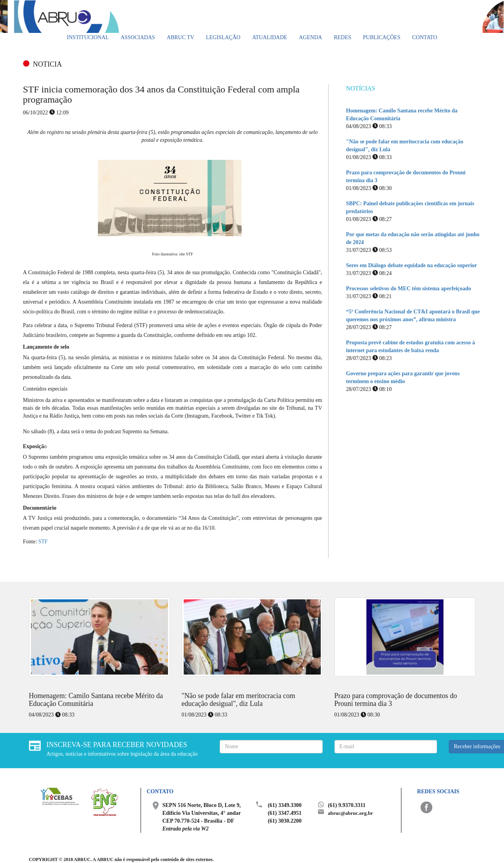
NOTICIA (47, 64)
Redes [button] (342, 37)
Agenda (310, 37)
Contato (425, 37)
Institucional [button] (88, 37)
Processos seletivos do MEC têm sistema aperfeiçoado (409, 289)
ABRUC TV (181, 37)
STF (43, 542)
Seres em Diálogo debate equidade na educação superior (412, 265)
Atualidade (270, 37)
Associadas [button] (138, 37)
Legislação (223, 37)
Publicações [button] (382, 37)
